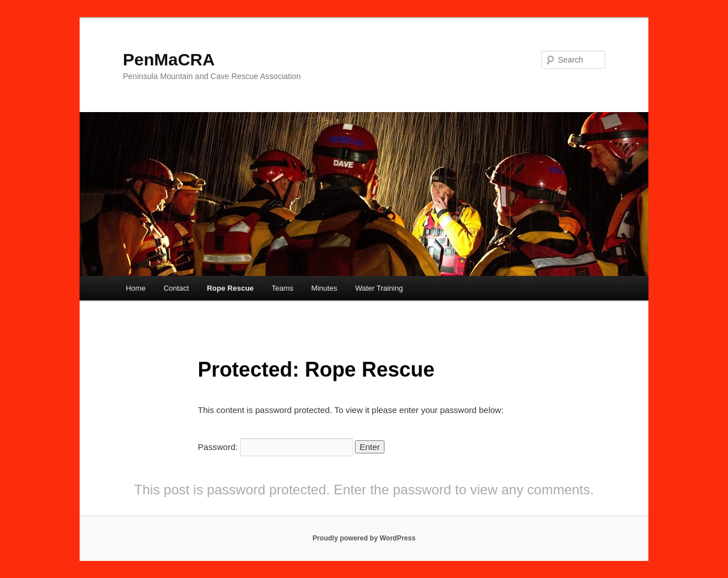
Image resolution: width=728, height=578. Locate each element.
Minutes (324, 288)
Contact (176, 288)
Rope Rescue (230, 288)
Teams (283, 288)
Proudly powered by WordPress (364, 538)
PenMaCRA (169, 59)
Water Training (379, 288)
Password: (275, 447)
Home (136, 288)
